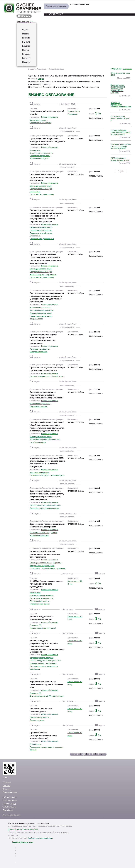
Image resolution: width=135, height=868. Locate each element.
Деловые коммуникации (40, 376)
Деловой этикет (58, 376)
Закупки (54, 533)
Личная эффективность (40, 601)
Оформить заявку (10, 800)
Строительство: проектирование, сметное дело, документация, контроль (118, 89)
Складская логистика (39, 352)
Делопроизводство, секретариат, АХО (45, 505)
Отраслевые (35, 192)
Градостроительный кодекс (41, 189)
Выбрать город (24, 21)
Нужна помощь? (9, 807)
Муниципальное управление (54, 568)
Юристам (57, 563)
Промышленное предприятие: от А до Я (120, 118)
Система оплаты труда (39, 475)
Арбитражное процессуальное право (45, 439)
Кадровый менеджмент (39, 472)
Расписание (42, 69)
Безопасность (36, 744)
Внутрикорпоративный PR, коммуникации (47, 696)
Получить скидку (9, 804)
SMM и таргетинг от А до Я (120, 74)
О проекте (7, 782)
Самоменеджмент (37, 720)
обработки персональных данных (40, 838)
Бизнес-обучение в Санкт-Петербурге (23, 829)
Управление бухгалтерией (41, 123)
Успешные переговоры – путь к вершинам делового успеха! (121, 146)
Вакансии (7, 789)
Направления (55, 14)
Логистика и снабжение (39, 349)
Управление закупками (39, 535)
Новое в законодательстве (41, 230)
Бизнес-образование (50, 117)
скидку (41, 79)
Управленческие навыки (40, 604)
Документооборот (37, 663)
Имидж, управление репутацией (43, 628)
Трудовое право (36, 319)
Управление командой (39, 159)
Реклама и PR (36, 625)
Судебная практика (38, 442)
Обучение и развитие (39, 406)
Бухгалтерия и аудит (38, 120)
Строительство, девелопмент (42, 194)
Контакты (6, 786)
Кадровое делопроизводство (42, 310)
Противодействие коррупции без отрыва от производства (120, 132)
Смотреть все (127, 69)
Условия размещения (11, 815)
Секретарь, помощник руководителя (45, 508)
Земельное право (37, 274)
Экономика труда (58, 475)
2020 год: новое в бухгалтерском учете (120, 159)
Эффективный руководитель (42, 595)
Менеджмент (35, 150)
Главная (31, 69)
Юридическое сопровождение (42, 566)
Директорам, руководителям (42, 153)
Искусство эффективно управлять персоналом (121, 104)
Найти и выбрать (10, 797)
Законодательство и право (41, 186)
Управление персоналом (40, 156)
